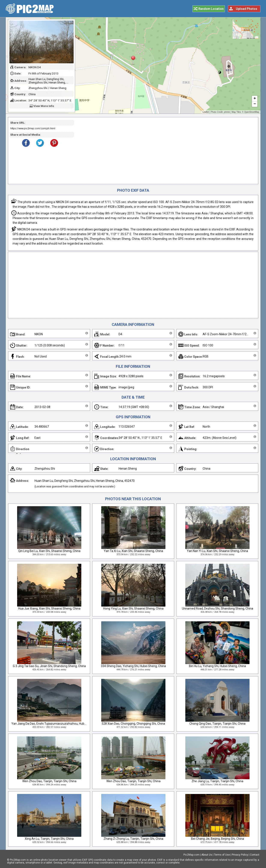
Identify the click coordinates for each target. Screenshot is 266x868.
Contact (255, 855)
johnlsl (227, 112)
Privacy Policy (240, 855)
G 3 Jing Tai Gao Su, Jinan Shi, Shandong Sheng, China (49, 666)
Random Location (211, 9)
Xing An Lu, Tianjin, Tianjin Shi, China (49, 839)
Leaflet (206, 112)
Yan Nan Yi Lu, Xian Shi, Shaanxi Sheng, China (217, 551)
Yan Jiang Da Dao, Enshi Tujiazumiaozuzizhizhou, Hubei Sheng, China (58, 724)
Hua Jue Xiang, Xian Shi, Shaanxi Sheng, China (49, 608)
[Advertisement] (165, 151)
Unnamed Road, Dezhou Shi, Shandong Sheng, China (218, 608)
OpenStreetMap (252, 112)
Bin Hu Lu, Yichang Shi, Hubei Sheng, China (217, 666)
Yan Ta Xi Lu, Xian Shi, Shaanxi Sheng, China (133, 551)
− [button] (255, 104)
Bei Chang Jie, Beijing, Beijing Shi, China (218, 839)
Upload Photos (247, 9)
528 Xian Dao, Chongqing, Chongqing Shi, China (133, 724)
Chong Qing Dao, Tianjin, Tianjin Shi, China (217, 724)
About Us (207, 855)
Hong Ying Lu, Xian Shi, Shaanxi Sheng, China (133, 608)
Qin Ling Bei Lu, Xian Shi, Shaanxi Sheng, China (49, 551)
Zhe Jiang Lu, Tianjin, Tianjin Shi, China (217, 781)
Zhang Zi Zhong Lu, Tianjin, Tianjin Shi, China (133, 839)
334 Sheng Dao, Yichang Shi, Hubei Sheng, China (133, 666)
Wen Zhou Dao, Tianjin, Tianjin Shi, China (49, 781)
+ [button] (255, 99)
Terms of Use (222, 855)
